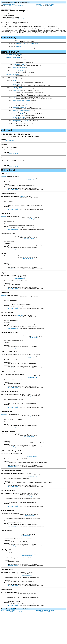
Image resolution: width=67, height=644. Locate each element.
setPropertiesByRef (17, 126)
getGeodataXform (17, 62)
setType (14, 130)
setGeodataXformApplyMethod (20, 112)
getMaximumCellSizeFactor (19, 69)
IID (17, 41)
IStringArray (9, 55)
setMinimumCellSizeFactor (19, 123)
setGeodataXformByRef (18, 116)
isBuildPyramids (16, 84)
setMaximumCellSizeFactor (19, 119)
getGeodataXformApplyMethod (20, 66)
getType (14, 80)
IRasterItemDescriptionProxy (11, 19)
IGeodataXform (8, 62)
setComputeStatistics (17, 102)
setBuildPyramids (17, 94)
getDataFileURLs (16, 59)
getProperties (16, 77)
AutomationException (31, 187)
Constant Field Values (9, 147)
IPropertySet (9, 77)
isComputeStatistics (17, 91)
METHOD (20, 6)
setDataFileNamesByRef (18, 105)
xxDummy (19, 47)
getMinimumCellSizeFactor (19, 73)
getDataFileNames (17, 55)
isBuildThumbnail (16, 87)
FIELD (11, 6)
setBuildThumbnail (17, 98)
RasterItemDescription (23, 19)
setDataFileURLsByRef (18, 109)
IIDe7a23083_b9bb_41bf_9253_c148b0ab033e (27, 44)
